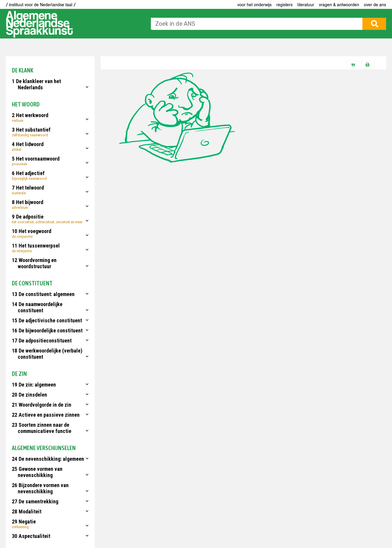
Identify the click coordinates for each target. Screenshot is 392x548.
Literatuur (306, 5)
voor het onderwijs (254, 5)
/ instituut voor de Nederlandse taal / (41, 5)
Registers (284, 5)
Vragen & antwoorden (339, 5)
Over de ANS (375, 5)
